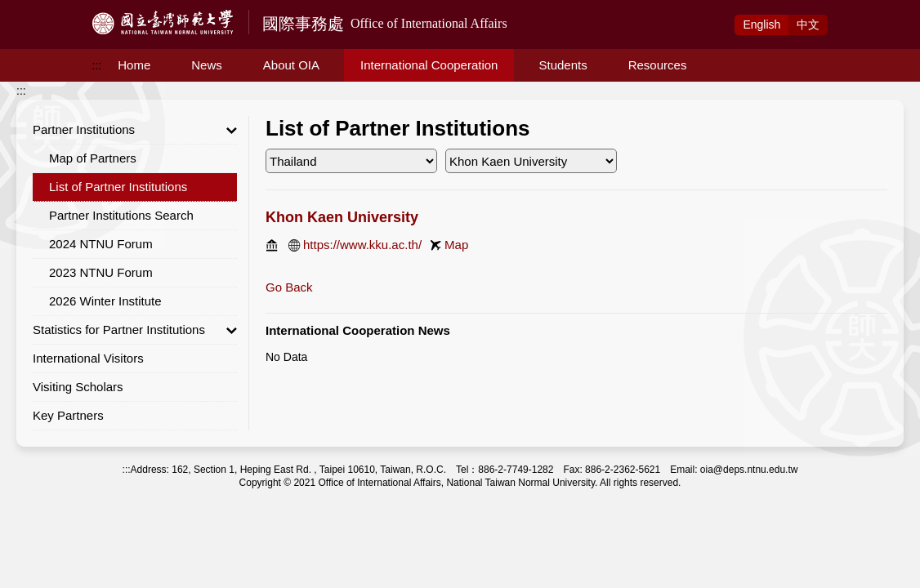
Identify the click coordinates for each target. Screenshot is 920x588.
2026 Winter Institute (105, 301)
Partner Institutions (135, 130)
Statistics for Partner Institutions (135, 330)
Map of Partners (93, 158)
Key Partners (68, 415)
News (207, 65)
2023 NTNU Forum (101, 272)
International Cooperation (429, 65)
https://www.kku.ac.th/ (362, 245)
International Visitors (88, 358)
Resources (658, 65)
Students (563, 65)
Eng (761, 24)
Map (456, 245)
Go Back (289, 287)
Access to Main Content (60, 9)
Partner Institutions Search (121, 215)
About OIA (291, 65)
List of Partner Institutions (118, 187)
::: (97, 65)
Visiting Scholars (78, 387)
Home (134, 65)
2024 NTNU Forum (101, 244)
